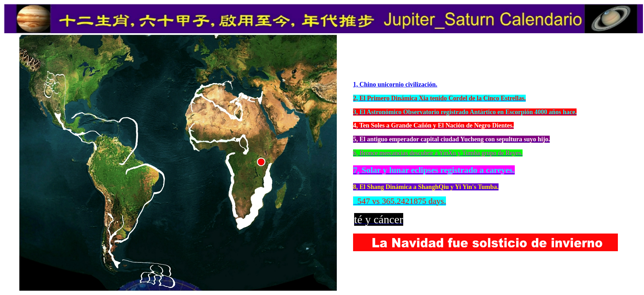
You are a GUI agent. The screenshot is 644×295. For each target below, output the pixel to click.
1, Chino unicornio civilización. (395, 84)
